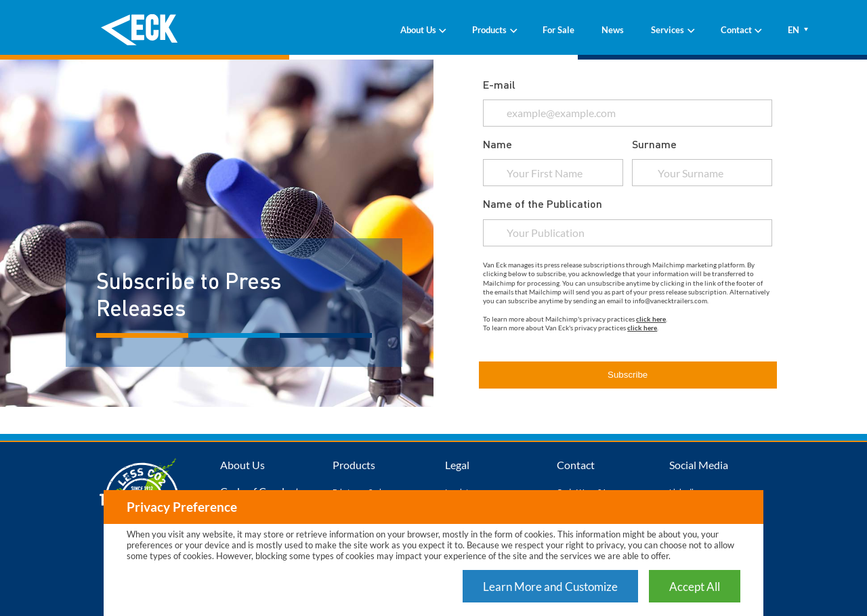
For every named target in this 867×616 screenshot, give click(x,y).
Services (672, 30)
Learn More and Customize (550, 587)
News (613, 30)
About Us (423, 30)
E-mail (499, 84)
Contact (741, 30)
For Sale (558, 30)
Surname (654, 144)
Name (498, 144)
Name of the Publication (543, 203)
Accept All (695, 587)
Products (494, 30)
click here (651, 319)
